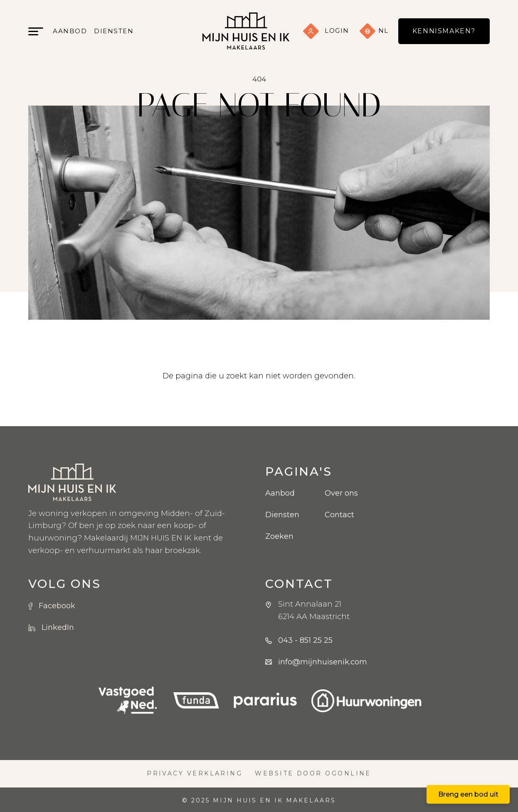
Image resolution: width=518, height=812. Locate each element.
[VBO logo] (128, 701)
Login (326, 31)
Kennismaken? (444, 31)
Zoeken (279, 536)
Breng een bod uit (468, 794)
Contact (339, 515)
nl (374, 31)
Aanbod (70, 31)
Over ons (341, 493)
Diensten (114, 31)
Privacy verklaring (195, 773)
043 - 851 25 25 (305, 640)
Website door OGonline (313, 773)
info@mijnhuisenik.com (323, 662)
